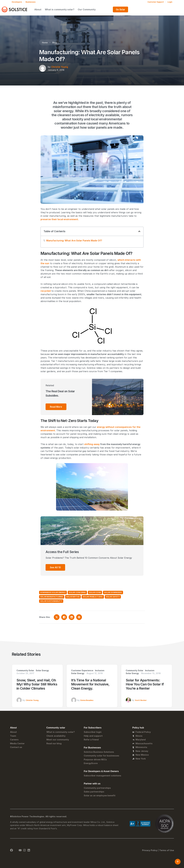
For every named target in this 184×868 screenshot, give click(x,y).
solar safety (113, 597)
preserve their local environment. (60, 219)
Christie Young (60, 67)
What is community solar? (87, 9)
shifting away (92, 444)
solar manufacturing (52, 597)
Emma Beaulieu (87, 700)
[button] (139, 231)
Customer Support (156, 2)
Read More (56, 407)
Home (45, 43)
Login (170, 2)
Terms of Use (167, 850)
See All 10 (55, 567)
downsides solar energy (53, 592)
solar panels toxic (93, 597)
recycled (46, 291)
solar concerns (77, 592)
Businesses (31, 2)
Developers (17, 2)
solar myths (73, 597)
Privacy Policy (150, 850)
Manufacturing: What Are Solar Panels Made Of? (74, 241)
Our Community (114, 9)
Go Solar (165, 9)
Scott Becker (141, 700)
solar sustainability (51, 601)
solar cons (95, 592)
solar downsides (113, 592)
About (65, 9)
